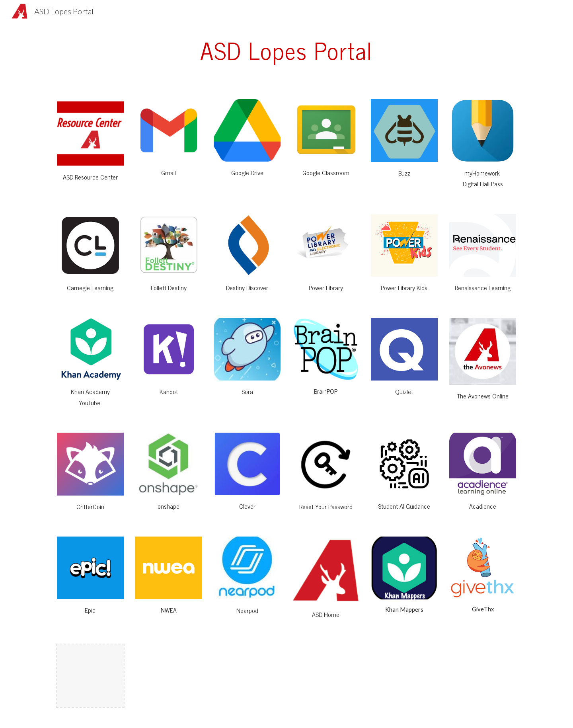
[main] (286, 50)
